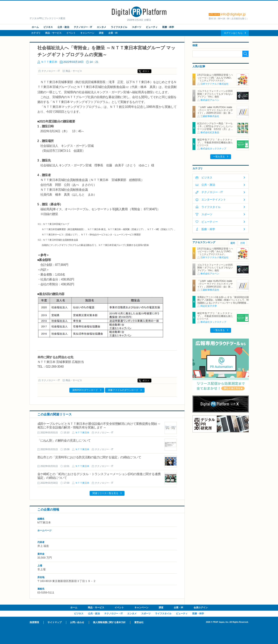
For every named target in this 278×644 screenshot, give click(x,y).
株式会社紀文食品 (210, 132)
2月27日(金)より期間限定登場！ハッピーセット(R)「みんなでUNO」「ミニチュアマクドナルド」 (215, 78)
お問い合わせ (77, 622)
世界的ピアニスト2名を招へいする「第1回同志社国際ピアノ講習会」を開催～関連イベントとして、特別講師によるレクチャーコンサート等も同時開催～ (223, 300)
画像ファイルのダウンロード (123, 390)
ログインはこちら (233, 33)
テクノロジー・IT (83, 27)
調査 (101, 33)
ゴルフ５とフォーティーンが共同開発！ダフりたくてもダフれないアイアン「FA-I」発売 (215, 94)
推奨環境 (34, 622)
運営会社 (139, 622)
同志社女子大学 (209, 306)
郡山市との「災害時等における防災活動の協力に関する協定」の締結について (89, 457)
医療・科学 (168, 27)
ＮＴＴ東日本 (49, 62)
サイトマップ (55, 622)
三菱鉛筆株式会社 (210, 116)
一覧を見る (219, 157)
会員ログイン (201, 608)
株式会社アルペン (210, 100)
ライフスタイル (119, 27)
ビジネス (48, 27)
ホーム (35, 27)
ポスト (146, 71)
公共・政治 (63, 27)
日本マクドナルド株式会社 (214, 84)
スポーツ (137, 27)
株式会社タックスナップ (213, 149)
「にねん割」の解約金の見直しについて (64, 440)
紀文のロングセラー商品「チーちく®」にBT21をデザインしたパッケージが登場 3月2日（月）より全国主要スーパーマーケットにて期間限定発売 (215, 129)
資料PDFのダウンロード (85, 390)
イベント (71, 33)
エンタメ (101, 27)
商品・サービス (53, 33)
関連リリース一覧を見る (105, 493)
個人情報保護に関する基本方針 (109, 622)
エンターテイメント (214, 200)
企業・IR (113, 33)
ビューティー (210, 222)
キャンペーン (87, 33)
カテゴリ (36, 33)
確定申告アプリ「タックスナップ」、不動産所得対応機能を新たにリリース (215, 142)
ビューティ (152, 27)
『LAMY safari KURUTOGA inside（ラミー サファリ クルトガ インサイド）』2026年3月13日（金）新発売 (215, 111)
